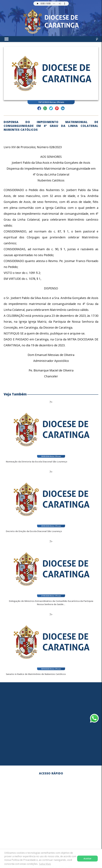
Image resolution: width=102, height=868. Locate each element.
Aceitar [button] (88, 858)
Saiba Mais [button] (45, 864)
